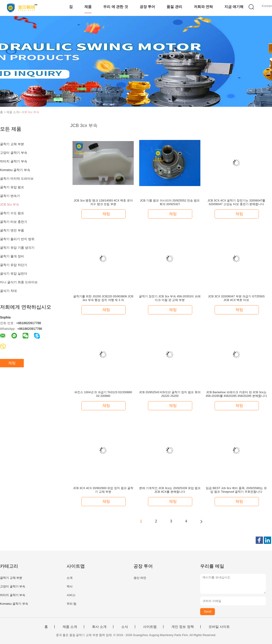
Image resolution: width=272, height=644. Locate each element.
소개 (70, 578)
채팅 (12, 363)
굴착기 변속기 (10, 196)
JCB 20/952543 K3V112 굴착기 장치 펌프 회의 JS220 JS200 (170, 394)
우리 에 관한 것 (115, 7)
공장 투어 (147, 7)
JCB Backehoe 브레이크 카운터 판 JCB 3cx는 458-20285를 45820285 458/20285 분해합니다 (236, 394)
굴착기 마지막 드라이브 (17, 179)
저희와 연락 (203, 7)
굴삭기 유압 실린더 (14, 274)
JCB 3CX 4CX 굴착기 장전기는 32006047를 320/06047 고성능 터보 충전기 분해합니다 (236, 202)
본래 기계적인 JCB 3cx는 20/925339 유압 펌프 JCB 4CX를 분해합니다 (170, 490)
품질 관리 (174, 7)
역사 (70, 586)
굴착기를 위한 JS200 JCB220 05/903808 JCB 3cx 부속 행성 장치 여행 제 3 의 (103, 298)
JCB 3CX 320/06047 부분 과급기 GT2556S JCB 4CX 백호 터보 (236, 298)
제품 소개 (70, 627)
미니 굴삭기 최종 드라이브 (19, 282)
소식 (125, 627)
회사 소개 (99, 627)
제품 (88, 7)
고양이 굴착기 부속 (14, 153)
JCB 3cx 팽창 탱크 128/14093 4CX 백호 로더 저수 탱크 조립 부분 (103, 202)
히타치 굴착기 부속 (14, 161)
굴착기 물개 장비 (12, 256)
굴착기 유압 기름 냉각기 (17, 248)
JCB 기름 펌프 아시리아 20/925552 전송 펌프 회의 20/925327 (170, 202)
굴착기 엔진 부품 (12, 230)
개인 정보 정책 (182, 627)
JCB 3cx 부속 (30, 112)
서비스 (71, 595)
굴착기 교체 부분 (12, 144)
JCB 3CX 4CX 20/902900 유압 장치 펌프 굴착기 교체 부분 (103, 490)
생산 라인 (140, 578)
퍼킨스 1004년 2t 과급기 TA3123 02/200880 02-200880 (103, 394)
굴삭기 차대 (8, 291)
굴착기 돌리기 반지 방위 (17, 239)
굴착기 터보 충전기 (14, 222)
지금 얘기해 (234, 7)
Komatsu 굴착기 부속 (15, 170)
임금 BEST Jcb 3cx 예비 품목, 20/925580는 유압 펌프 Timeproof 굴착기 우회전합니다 (236, 490)
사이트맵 (150, 627)
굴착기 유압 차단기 (14, 265)
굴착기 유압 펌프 (12, 187)
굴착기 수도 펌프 (12, 213)
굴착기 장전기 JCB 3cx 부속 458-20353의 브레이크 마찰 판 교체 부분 (170, 298)
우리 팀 (72, 604)
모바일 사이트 (219, 627)
